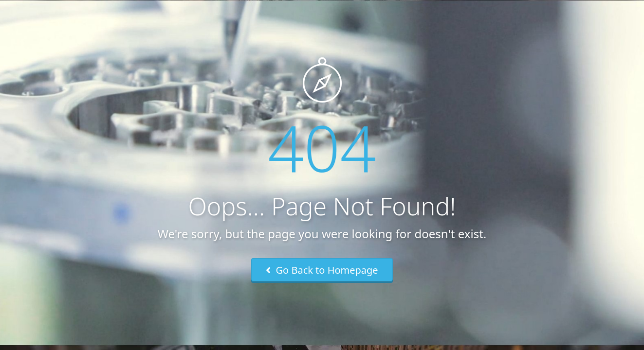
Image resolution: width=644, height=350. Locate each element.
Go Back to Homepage (322, 270)
